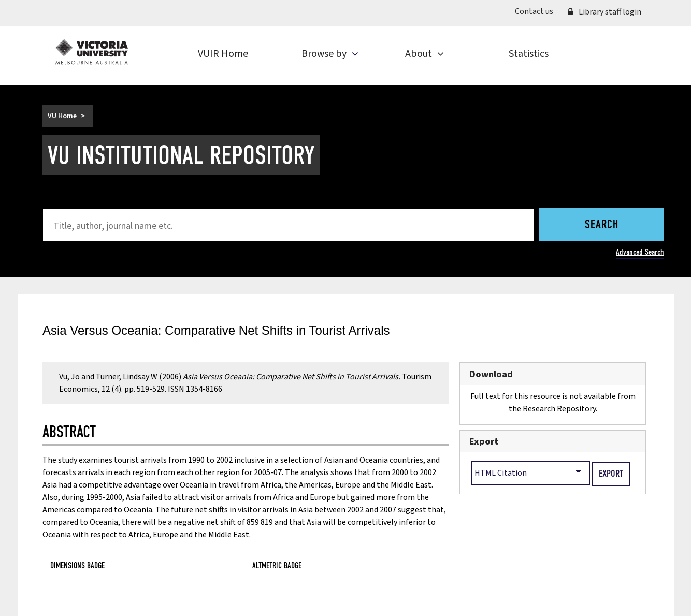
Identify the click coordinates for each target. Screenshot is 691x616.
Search (602, 225)
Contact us (534, 11)
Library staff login (604, 12)
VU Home (62, 116)
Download (491, 374)
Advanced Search (640, 252)
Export (484, 441)
